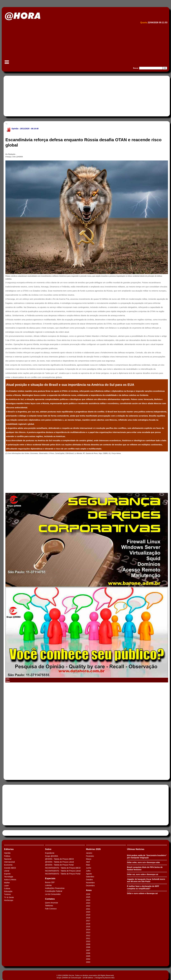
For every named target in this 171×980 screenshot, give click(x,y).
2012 (88, 935)
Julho (88, 871)
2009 (88, 944)
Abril (88, 862)
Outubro (89, 880)
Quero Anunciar (52, 903)
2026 (88, 894)
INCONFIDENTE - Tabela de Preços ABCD (63, 868)
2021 (88, 909)
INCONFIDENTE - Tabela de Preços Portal (63, 874)
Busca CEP (50, 882)
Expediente (50, 853)
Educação (8, 891)
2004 (88, 959)
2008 (88, 947)
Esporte (7, 874)
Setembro (90, 877)
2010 (88, 941)
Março (89, 859)
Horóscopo (9, 900)
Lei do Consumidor (53, 894)
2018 (88, 918)
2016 (88, 924)
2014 (88, 930)
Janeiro (89, 853)
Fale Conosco (51, 909)
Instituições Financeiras (55, 888)
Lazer (6, 886)
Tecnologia (9, 877)
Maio (88, 865)
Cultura (7, 888)
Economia (8, 865)
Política (7, 856)
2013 (88, 932)
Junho (89, 868)
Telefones (49, 906)
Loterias (48, 885)
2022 (88, 906)
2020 (88, 912)
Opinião (15, 129)
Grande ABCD (10, 868)
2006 (88, 953)
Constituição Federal (54, 891)
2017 (88, 921)
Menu (7, 63)
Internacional (9, 862)
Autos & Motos (10, 880)
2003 (88, 962)
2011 (88, 938)
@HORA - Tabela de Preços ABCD (59, 859)
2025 (88, 897)
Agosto (89, 874)
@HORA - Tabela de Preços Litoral (59, 862)
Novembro (90, 883)
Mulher (7, 883)
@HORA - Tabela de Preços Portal (59, 865)
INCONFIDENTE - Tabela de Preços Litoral (63, 871)
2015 (88, 927)
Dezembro (90, 886)
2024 (88, 900)
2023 (88, 903)
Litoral (7, 871)
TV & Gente (9, 897)
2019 (88, 915)
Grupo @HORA (52, 856)
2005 (88, 956)
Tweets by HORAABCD (13, 833)
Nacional (8, 859)
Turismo (7, 894)
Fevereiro (90, 856)
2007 (88, 950)
